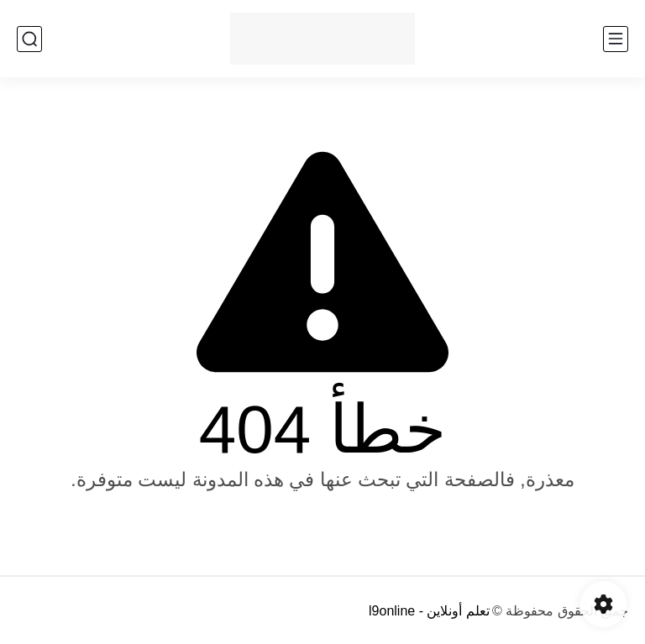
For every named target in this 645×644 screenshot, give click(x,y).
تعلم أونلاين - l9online (429, 611)
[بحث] (29, 39)
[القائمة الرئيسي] (616, 39)
